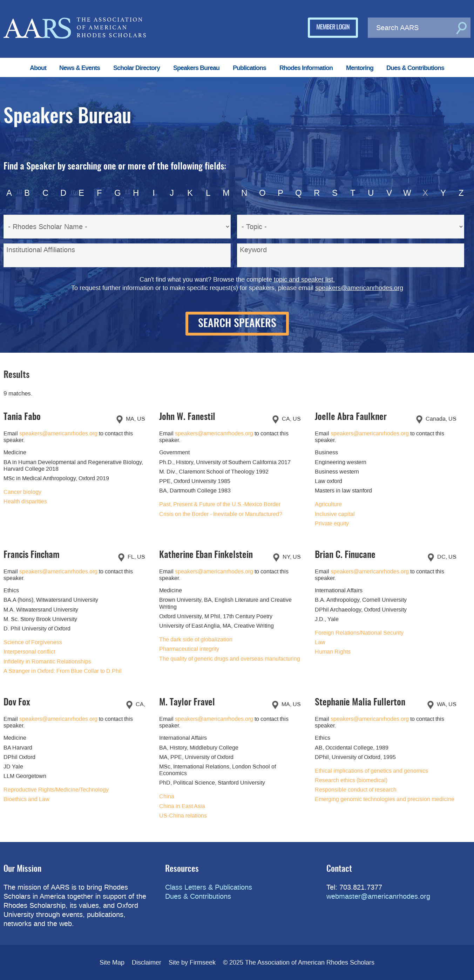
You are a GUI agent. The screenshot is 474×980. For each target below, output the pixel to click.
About (38, 68)
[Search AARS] (411, 28)
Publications (249, 68)
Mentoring (360, 68)
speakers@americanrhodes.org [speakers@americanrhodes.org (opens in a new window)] (58, 433)
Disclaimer (147, 962)
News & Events (80, 68)
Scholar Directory (137, 68)
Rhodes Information (306, 68)
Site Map (112, 962)
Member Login (333, 28)
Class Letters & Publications (209, 887)
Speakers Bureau (196, 68)
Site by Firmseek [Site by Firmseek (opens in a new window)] (192, 962)
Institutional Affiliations (41, 250)
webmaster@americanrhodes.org (378, 896)
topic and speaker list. (304, 279)
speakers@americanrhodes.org (359, 288)
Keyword (253, 250)
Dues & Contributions (415, 68)
